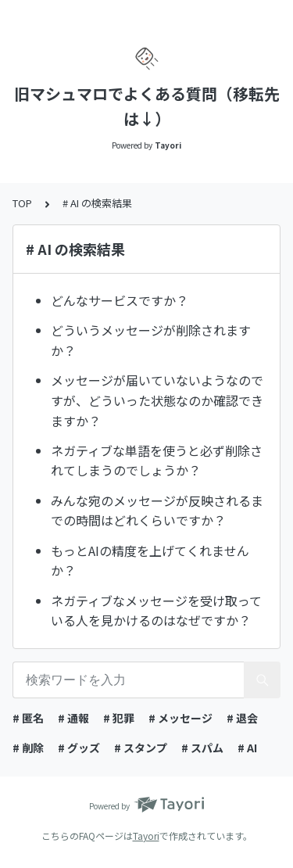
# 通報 (73, 718)
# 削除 (28, 748)
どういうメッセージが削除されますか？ (151, 340)
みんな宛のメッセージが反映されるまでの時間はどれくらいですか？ (157, 511)
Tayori (146, 836)
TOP (22, 203)
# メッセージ (180, 718)
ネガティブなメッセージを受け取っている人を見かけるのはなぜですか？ (156, 611)
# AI (247, 748)
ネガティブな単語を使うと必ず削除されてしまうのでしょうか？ (157, 461)
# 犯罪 (119, 718)
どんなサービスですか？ (120, 300)
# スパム (202, 748)
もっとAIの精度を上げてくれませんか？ (150, 561)
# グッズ (79, 748)
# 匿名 (28, 718)
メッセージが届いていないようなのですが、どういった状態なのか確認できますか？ (157, 400)
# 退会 (242, 718)
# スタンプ (141, 748)
